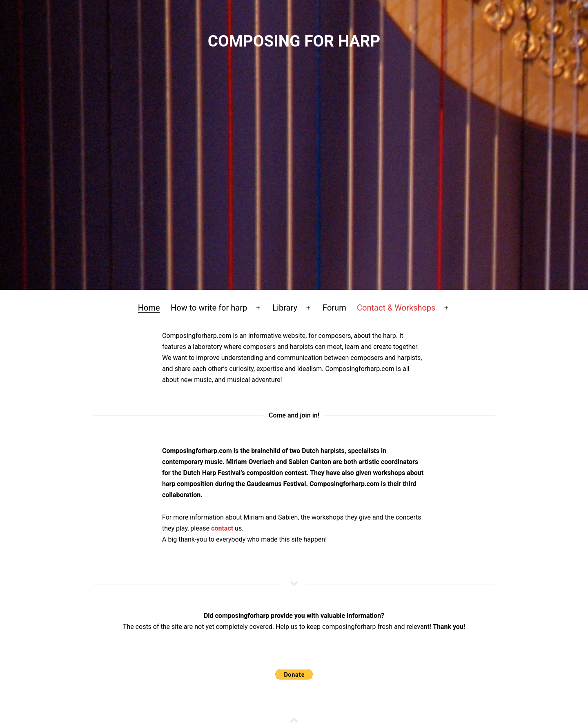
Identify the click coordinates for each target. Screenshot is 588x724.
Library (285, 308)
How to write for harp (209, 308)
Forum (334, 308)
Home (149, 308)
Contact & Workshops (396, 308)
